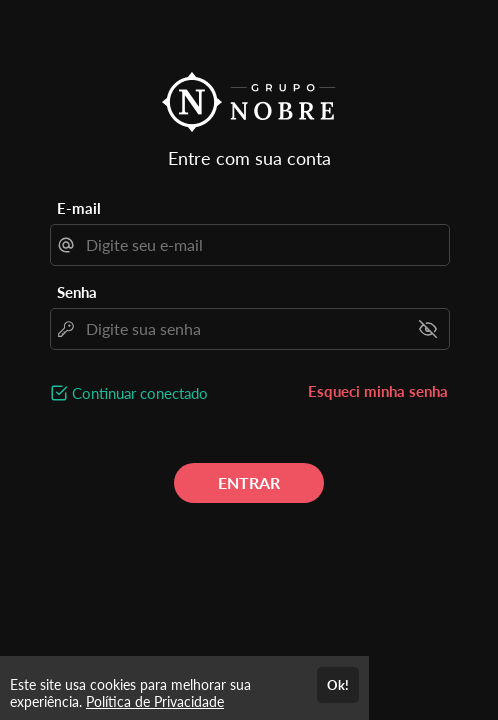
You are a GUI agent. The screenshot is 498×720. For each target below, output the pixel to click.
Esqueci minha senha (378, 391)
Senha (77, 292)
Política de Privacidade (155, 701)
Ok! (338, 685)
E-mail (79, 208)
